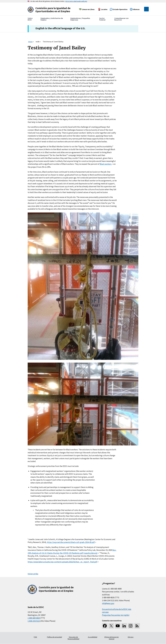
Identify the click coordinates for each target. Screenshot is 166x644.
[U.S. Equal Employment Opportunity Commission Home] (50, 10)
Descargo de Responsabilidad (73, 638)
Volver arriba (33, 574)
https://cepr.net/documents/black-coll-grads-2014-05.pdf (72, 542)
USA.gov (131, 637)
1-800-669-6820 (34, 618)
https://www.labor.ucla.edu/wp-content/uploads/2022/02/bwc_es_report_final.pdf (63, 562)
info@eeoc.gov (108, 603)
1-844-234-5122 (34, 621)
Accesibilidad (93, 637)
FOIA (35, 637)
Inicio (30, 42)
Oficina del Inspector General (112, 638)
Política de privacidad (54, 637)
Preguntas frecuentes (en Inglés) (116, 615)
